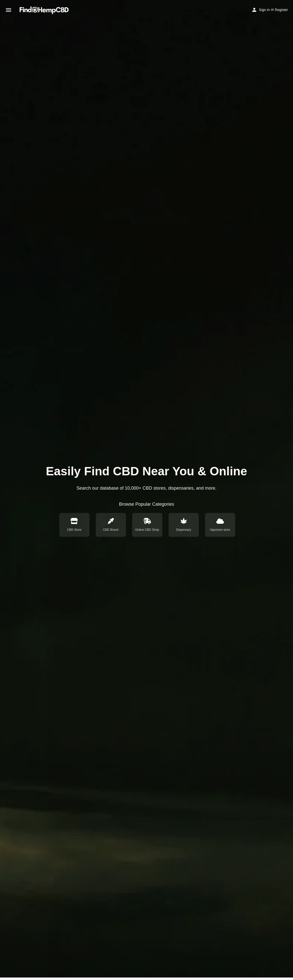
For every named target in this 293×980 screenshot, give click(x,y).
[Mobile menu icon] (9, 10)
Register (281, 10)
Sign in (264, 10)
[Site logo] (45, 10)
